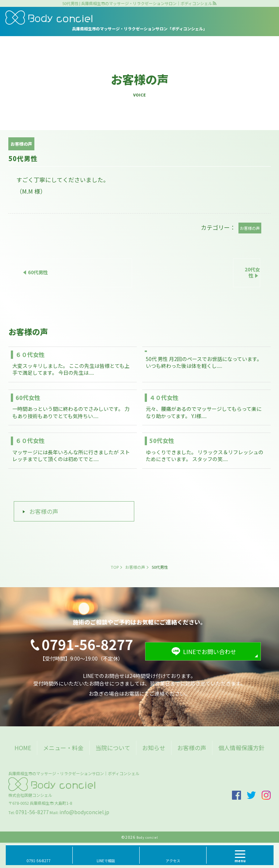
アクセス (173, 861)
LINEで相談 (106, 861)
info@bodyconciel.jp (84, 812)
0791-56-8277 (32, 812)
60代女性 (28, 398)
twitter (251, 795)
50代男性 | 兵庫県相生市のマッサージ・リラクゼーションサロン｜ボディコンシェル (137, 3)
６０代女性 (30, 354)
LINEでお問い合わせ (210, 652)
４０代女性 (164, 398)
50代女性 (162, 441)
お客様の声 (44, 511)
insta (266, 795)
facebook (236, 795)
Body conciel (147, 837)
